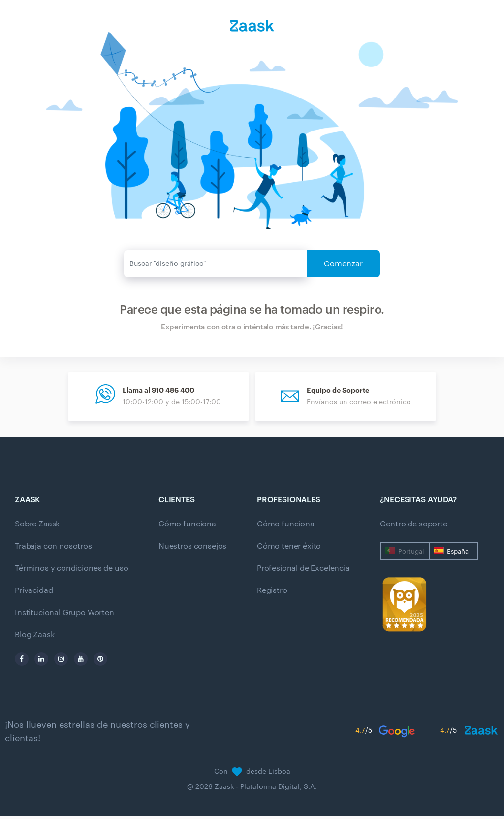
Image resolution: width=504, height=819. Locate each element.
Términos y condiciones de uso (71, 572)
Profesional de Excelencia (303, 572)
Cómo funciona (187, 527)
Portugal (411, 555)
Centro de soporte (413, 527)
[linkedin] (41, 662)
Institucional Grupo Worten (64, 616)
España (458, 555)
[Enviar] (216, 264)
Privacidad (34, 594)
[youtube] (81, 662)
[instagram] (61, 662)
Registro (272, 594)
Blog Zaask (34, 638)
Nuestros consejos (192, 550)
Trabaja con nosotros (53, 550)
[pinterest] (100, 662)
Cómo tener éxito (289, 550)
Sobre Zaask (37, 527)
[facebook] (22, 662)
